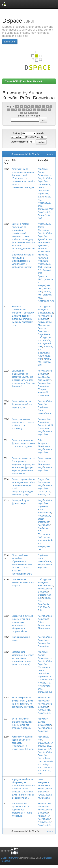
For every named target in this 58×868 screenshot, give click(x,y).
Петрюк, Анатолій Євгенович (43, 392)
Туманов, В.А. (45, 749)
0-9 (17, 107)
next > (50, 154)
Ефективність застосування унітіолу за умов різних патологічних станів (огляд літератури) (23, 658)
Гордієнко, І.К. (45, 677)
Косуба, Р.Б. (44, 525)
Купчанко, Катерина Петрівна (43, 258)
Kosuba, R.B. (44, 212)
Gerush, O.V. (44, 492)
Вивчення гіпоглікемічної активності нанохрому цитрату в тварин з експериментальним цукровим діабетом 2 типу (23, 316)
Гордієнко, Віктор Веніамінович (45, 172)
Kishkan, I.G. (44, 710)
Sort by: (17, 133)
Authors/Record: (20, 142)
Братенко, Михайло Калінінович (44, 249)
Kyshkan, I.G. (45, 822)
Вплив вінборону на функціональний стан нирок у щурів (22, 404)
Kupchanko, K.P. (46, 301)
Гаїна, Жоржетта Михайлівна (44, 625)
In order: (41, 133)
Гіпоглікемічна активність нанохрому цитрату (23, 583)
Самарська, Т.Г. (46, 743)
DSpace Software (9, 858)
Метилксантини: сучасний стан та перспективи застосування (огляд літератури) (22, 810)
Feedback (6, 861)
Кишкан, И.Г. (44, 816)
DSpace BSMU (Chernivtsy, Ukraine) (23, 81)
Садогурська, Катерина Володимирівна (46, 310)
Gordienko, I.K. (45, 692)
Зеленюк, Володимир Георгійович (44, 331)
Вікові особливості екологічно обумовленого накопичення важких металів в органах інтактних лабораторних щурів (22, 565)
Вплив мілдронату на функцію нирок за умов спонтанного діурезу (23, 443)
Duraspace (47, 858)
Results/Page (33, 137)
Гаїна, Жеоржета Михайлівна (44, 443)
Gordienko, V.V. (46, 209)
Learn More (10, 42)
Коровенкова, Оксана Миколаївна (45, 461)
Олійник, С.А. (45, 746)
